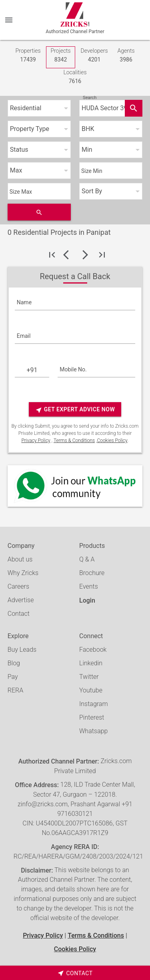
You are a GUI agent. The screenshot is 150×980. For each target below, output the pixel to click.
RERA (15, 690)
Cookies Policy (112, 440)
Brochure (92, 573)
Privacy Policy (36, 440)
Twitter (89, 677)
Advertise (21, 600)
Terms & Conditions (74, 440)
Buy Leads (22, 650)
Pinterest (92, 717)
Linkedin (91, 663)
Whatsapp (93, 731)
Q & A (87, 559)
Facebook (93, 650)
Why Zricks (23, 573)
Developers (94, 56)
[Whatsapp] (75, 486)
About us (20, 559)
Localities (75, 77)
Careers (18, 586)
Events (89, 586)
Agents (126, 56)
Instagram (94, 704)
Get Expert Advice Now (75, 410)
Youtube (91, 690)
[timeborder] (75, 973)
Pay (13, 677)
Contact (19, 614)
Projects (60, 56)
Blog (14, 663)
